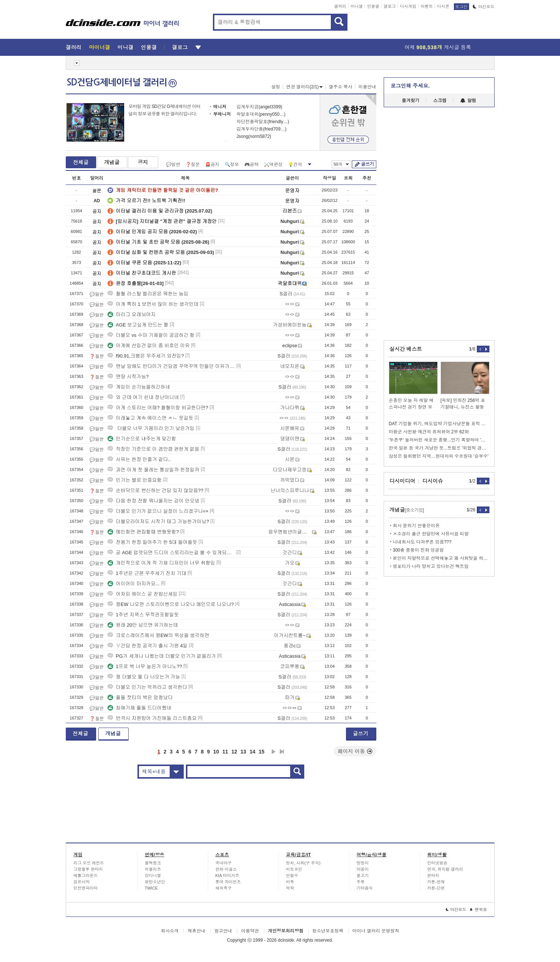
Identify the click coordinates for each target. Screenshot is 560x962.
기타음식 (365, 888)
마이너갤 (100, 47)
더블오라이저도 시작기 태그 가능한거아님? (158, 521)
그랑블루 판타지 (88, 869)
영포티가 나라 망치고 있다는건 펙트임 (431, 566)
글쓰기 (368, 164)
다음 (274, 752)
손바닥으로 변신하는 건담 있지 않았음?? (155, 490)
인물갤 (373, 6)
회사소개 (170, 931)
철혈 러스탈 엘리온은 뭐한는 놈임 (148, 294)
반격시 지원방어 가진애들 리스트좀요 (152, 718)
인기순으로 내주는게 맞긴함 (142, 439)
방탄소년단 (155, 882)
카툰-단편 (436, 888)
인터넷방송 (437, 863)
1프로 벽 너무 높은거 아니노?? (145, 666)
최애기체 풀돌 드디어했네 (139, 708)
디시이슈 (433, 481)
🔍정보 (232, 165)
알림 (468, 101)
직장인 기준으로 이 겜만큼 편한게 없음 (153, 449)
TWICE (151, 888)
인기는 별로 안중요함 (135, 480)
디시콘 (443, 6)
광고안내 (223, 931)
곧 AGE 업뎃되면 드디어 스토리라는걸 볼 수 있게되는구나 (171, 553)
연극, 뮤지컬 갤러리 (445, 869)
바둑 (290, 882)
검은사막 (82, 882)
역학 (290, 888)
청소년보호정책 (328, 931)
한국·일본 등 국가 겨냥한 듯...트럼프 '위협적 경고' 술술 (439, 448)
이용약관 (250, 931)
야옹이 (363, 869)
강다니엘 (153, 875)
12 (234, 752)
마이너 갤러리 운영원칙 (376, 931)
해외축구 (224, 888)
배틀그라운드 (86, 875)
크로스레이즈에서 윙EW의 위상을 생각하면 (158, 635)
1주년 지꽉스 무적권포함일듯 (143, 615)
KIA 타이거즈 (227, 875)
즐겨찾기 (411, 101)
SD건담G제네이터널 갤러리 (122, 82)
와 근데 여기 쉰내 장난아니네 (143, 397)
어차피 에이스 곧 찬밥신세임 (142, 594)
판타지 (433, 875)
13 (244, 752)
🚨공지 (212, 165)
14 (252, 752)
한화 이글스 (226, 869)
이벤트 (427, 6)
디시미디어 (403, 481)
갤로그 (390, 6)
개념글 (112, 162)
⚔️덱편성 (273, 165)
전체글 (81, 162)
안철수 (292, 875)
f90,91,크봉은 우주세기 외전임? (146, 356)
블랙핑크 (153, 863)
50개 (341, 164)
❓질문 (193, 165)
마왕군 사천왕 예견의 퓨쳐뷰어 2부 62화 (429, 432)
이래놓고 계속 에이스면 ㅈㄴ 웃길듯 (150, 418)
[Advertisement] (32, 281)
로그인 (461, 7)
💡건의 (295, 165)
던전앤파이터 (86, 888)
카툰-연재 (436, 882)
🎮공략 (252, 165)
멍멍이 (363, 863)
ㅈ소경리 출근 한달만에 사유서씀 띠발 (431, 534)
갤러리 (340, 6)
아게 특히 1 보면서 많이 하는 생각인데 (153, 304)
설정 (276, 87)
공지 (143, 162)
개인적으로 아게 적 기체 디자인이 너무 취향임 (161, 563)
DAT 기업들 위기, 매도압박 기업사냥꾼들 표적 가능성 (439, 424)
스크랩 (440, 101)
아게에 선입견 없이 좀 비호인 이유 (149, 345)
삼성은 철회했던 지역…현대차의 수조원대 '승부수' (439, 456)
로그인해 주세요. (410, 86)
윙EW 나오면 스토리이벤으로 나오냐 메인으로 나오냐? (171, 604)
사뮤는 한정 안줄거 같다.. (139, 459)
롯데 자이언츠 (228, 882)
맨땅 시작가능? (128, 377)
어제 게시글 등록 (438, 47)
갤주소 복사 (341, 87)
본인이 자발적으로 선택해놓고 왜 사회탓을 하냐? (441, 558)
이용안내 (367, 87)
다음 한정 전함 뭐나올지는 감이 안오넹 (153, 501)
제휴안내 (196, 931)
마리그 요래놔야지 (132, 314)
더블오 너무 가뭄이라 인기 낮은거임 (151, 428)
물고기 (363, 875)
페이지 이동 (355, 751)
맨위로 (478, 910)
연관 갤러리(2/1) (304, 87)
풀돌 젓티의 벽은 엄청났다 (140, 697)
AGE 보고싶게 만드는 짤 (138, 325)
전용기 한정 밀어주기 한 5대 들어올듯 (152, 542)
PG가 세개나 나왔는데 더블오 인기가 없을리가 (162, 656)
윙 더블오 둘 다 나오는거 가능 (144, 677)
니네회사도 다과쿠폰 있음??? (422, 542)
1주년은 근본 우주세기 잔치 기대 (147, 573)
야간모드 (484, 7)
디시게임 (408, 6)
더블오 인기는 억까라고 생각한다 (147, 687)
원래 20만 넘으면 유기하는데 (143, 625)
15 (262, 752)
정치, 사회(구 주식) (303, 863)
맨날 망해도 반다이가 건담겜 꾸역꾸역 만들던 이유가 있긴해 (171, 366)
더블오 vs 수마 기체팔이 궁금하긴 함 (151, 335)
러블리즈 (153, 869)
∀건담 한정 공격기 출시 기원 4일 (147, 646)
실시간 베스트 (406, 349)
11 (225, 752)
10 (216, 752)
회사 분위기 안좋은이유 (416, 526)
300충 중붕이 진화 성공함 (418, 550)
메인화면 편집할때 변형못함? (143, 532)
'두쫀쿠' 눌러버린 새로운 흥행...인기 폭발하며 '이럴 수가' (439, 440)
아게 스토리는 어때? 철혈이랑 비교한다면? (158, 408)
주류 (361, 882)
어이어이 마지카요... (133, 584)
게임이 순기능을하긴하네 (139, 387)
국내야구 (224, 863)
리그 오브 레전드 (89, 863)
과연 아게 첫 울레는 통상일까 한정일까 (153, 470)
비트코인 (294, 869)
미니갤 (357, 6)
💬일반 (173, 165)
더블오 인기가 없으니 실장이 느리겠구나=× (158, 511)
